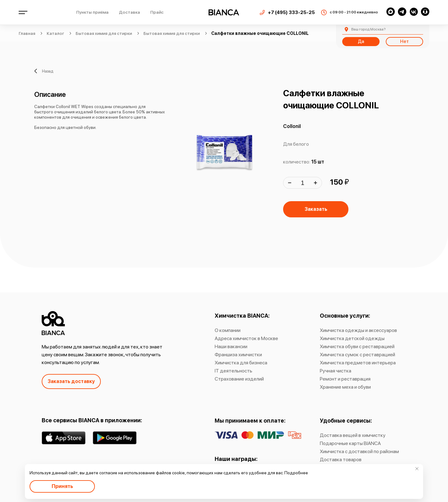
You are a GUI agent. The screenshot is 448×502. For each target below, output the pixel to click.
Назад (44, 71)
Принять (62, 486)
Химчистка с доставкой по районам (359, 451)
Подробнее (296, 473)
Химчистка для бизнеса (241, 363)
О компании (228, 330)
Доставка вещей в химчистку (353, 435)
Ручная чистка (336, 371)
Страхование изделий (239, 379)
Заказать (316, 209)
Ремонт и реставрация (345, 379)
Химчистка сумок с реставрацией (357, 355)
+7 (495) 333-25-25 (291, 12)
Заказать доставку (71, 381)
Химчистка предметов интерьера (358, 363)
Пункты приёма (92, 12)
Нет (404, 41)
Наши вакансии (231, 346)
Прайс (157, 12)
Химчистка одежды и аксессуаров (358, 330)
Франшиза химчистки (238, 355)
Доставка (129, 12)
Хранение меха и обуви (345, 387)
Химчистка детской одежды (352, 338)
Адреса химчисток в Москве (246, 338)
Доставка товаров (341, 459)
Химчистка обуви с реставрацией (357, 346)
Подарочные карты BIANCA (350, 443)
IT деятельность (233, 371)
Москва (368, 29)
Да (361, 41)
